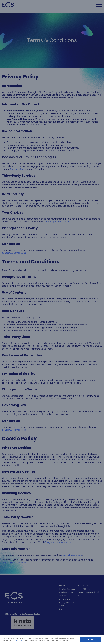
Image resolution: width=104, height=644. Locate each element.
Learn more (20, 640)
